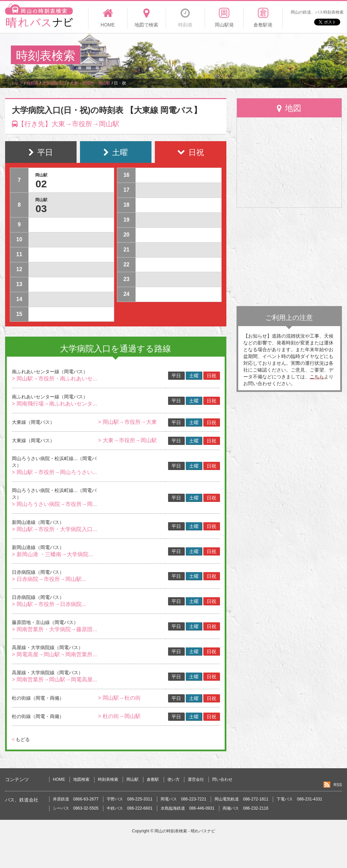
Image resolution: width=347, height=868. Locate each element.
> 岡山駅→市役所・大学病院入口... (54, 529)
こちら (317, 377)
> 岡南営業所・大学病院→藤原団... (54, 629)
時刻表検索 (108, 779)
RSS (338, 785)
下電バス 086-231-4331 (299, 799)
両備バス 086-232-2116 (246, 808)
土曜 (194, 376)
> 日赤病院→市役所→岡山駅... (49, 579)
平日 (176, 376)
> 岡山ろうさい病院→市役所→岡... (54, 504)
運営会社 (196, 779)
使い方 (173, 779)
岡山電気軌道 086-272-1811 (241, 799)
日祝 (211, 376)
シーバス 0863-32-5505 (76, 808)
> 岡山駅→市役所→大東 (127, 422)
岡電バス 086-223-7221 (183, 799)
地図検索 (81, 779)
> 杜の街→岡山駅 (119, 716)
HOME (59, 779)
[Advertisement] (213, 56)
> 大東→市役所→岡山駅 (127, 440)
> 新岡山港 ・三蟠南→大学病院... (53, 554)
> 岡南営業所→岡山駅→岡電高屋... (54, 680)
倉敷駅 (153, 779)
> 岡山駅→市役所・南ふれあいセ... (54, 379)
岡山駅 (132, 779)
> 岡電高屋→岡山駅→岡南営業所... (54, 654)
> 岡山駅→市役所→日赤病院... (49, 604)
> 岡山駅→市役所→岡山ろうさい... (54, 472)
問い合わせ (222, 779)
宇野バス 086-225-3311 (130, 799)
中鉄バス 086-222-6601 (130, 808)
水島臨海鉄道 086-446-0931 (188, 808)
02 (41, 184)
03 (41, 209)
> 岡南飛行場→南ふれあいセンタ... (54, 404)
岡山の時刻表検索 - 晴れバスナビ (185, 831)
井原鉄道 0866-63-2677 (76, 799)
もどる (21, 739)
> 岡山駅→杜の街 (119, 698)
